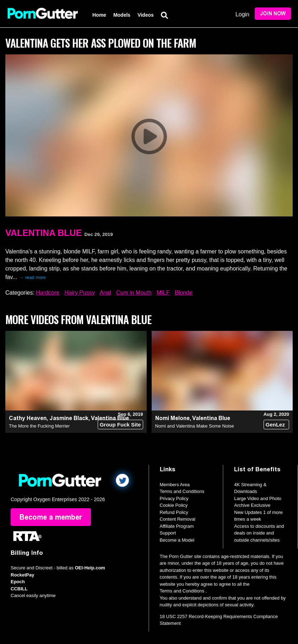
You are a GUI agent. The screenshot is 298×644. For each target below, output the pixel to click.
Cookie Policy (174, 505)
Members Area (175, 485)
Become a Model (177, 540)
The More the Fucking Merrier (39, 426)
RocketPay (22, 575)
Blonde (184, 293)
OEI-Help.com (90, 568)
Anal (105, 293)
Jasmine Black (69, 418)
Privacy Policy (174, 498)
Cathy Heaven (28, 418)
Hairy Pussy (80, 293)
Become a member (51, 517)
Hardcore (48, 293)
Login (242, 14)
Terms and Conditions (182, 491)
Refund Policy (174, 512)
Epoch (18, 582)
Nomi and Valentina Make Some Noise (195, 426)
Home (99, 15)
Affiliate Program (177, 526)
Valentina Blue (44, 233)
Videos (146, 15)
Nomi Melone (172, 418)
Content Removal (178, 519)
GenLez (275, 425)
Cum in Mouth (134, 293)
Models (122, 15)
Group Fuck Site (120, 425)
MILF (163, 293)
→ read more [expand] (33, 277)
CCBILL (19, 589)
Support (168, 533)
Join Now (273, 14)
